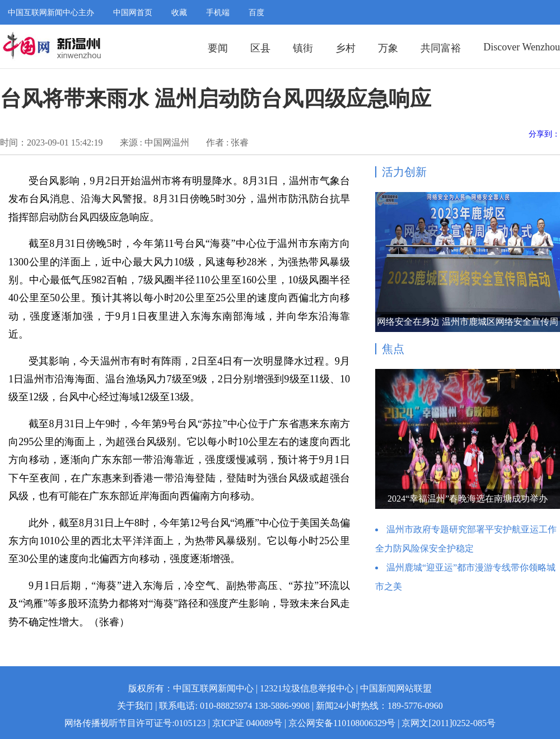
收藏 (179, 13)
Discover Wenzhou (522, 47)
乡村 (346, 48)
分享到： (544, 134)
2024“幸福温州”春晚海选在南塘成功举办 (468, 499)
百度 (256, 13)
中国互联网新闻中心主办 (51, 13)
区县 (260, 48)
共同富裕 (441, 48)
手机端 (218, 13)
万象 (388, 48)
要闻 (218, 48)
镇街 (303, 48)
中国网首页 (133, 13)
